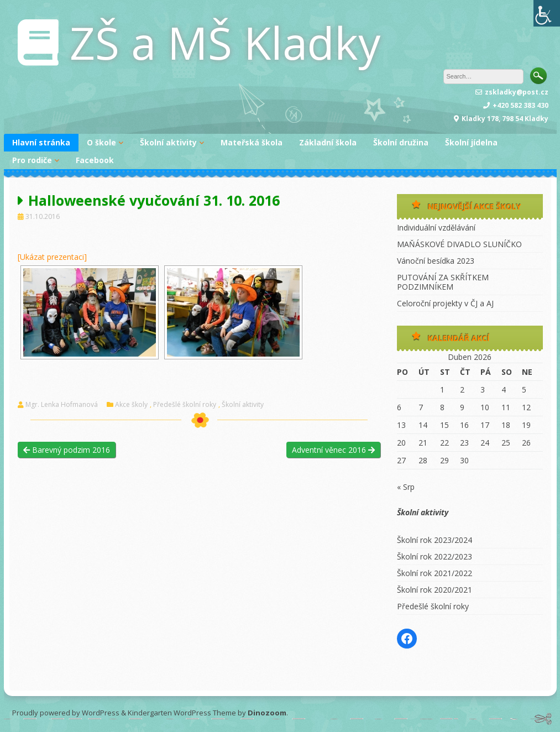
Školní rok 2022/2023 (435, 556)
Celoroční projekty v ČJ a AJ (445, 303)
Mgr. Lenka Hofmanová (62, 405)
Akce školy (131, 405)
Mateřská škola (252, 142)
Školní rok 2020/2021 (435, 590)
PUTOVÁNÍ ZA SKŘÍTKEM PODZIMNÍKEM (443, 282)
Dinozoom (267, 713)
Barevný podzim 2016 (67, 450)
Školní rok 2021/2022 (435, 573)
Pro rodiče (32, 160)
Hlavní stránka (41, 142)
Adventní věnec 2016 (333, 450)
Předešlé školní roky (185, 405)
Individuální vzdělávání (436, 228)
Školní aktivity (168, 142)
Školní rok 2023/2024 (435, 540)
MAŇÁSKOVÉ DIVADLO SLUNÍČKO (459, 244)
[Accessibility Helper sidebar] (547, 13)
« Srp (406, 487)
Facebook (95, 160)
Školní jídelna (471, 142)
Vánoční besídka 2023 (436, 261)
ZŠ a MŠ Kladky (225, 42)
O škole (101, 142)
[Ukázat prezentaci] (52, 257)
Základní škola (328, 142)
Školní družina (401, 142)
